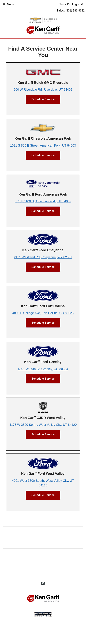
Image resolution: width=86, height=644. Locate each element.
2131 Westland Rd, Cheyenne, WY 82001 (43, 257)
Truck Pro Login (43, 574)
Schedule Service (43, 99)
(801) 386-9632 (75, 11)
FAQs (43, 537)
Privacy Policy (43, 559)
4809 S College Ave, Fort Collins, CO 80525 (43, 313)
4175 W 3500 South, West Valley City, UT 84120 (43, 425)
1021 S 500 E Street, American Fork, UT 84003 (43, 146)
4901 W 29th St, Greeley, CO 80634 (43, 369)
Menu (8, 4)
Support (43, 567)
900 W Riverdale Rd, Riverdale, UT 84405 (43, 90)
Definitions (43, 545)
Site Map (43, 552)
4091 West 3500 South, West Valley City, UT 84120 (43, 483)
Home (43, 530)
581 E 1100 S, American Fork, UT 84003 (43, 201)
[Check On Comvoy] (43, 584)
